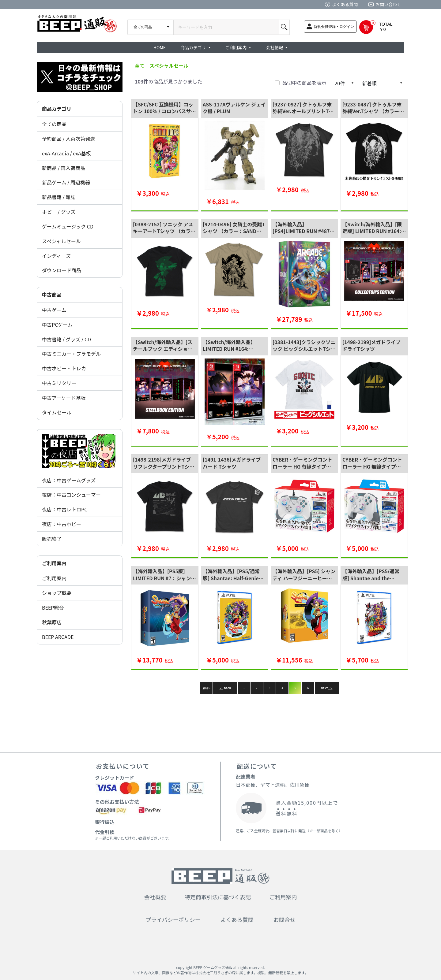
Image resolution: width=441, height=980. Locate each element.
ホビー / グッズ (59, 212)
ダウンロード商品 (62, 270)
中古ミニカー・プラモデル (71, 354)
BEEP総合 (53, 607)
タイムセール (57, 412)
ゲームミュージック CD (68, 226)
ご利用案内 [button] (237, 47)
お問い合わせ (388, 4)
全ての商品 (54, 124)
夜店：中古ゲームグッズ (69, 480)
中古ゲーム (54, 310)
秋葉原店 (52, 622)
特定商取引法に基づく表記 (218, 897)
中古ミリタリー (59, 383)
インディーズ (56, 256)
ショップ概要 (57, 593)
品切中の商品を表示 (304, 83)
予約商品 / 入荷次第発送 (68, 139)
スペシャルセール (61, 241)
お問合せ (285, 919)
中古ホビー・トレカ (64, 368)
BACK (225, 688)
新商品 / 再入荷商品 (64, 168)
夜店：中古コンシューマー (71, 495)
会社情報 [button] (275, 47)
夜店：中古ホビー (62, 524)
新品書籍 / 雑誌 (59, 197)
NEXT (327, 688)
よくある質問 (345, 4)
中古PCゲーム (57, 325)
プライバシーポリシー (173, 919)
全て (140, 65)
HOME (160, 47)
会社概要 (155, 897)
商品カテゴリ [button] (194, 47)
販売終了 (52, 539)
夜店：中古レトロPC (65, 509)
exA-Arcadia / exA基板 (66, 153)
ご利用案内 (54, 578)
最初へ (206, 688)
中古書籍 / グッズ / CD (66, 339)
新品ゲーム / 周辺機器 (66, 182)
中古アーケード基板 (64, 398)
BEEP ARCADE (58, 637)
